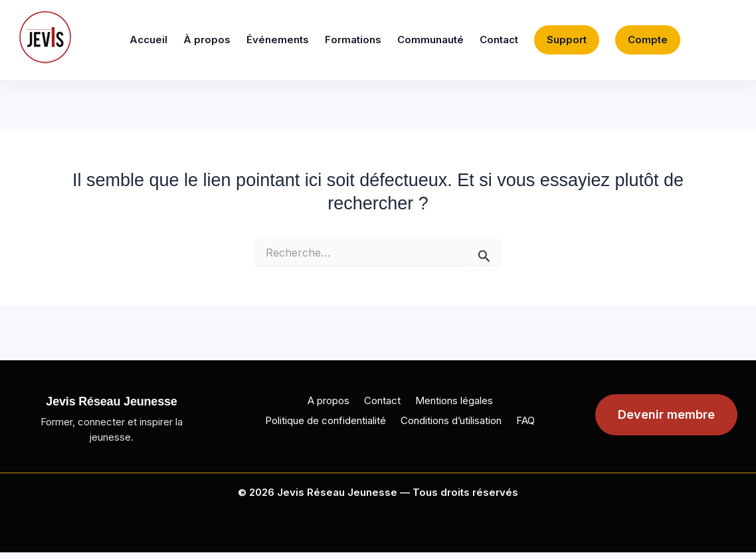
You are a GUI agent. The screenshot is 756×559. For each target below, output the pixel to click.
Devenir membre (666, 414)
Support (567, 40)
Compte (648, 40)
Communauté (430, 40)
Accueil (148, 40)
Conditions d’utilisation (451, 420)
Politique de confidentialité (326, 420)
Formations (353, 40)
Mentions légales (454, 400)
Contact (499, 40)
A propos (329, 400)
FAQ (525, 420)
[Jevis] (45, 37)
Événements (278, 40)
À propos (207, 40)
